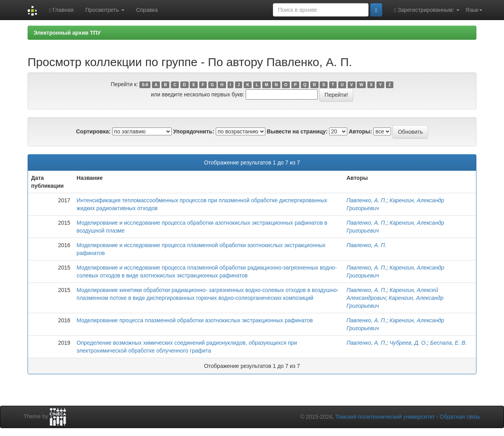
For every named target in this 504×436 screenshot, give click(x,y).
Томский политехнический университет (385, 417)
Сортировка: (93, 131)
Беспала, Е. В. (448, 343)
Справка (147, 10)
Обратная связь (460, 417)
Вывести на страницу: (297, 131)
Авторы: (360, 131)
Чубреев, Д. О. (408, 343)
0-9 (145, 85)
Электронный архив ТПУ (67, 33)
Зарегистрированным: (427, 10)
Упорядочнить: (194, 131)
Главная (61, 10)
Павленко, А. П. (367, 200)
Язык (474, 10)
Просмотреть (105, 10)
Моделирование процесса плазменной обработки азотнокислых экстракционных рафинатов (195, 320)
